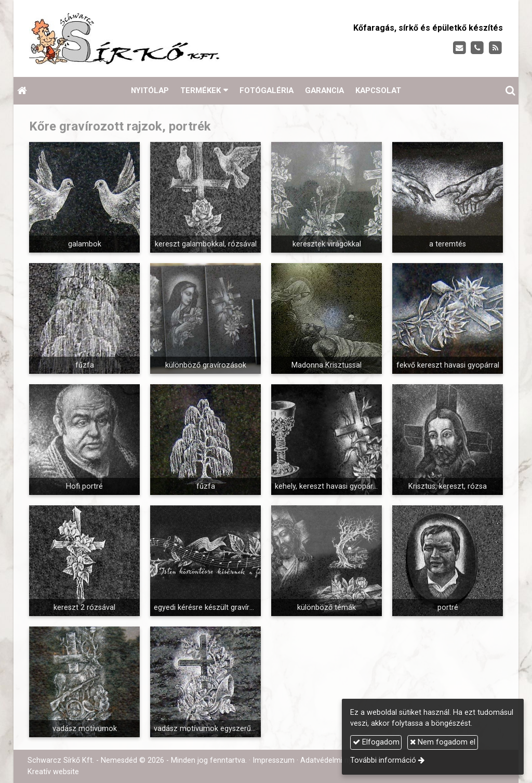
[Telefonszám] (477, 48)
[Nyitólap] (155, 38)
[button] (510, 91)
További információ (383, 760)
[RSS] (495, 48)
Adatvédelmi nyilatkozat (341, 760)
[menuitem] (150, 91)
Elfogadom (376, 742)
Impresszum (274, 760)
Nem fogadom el (443, 742)
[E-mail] (460, 48)
